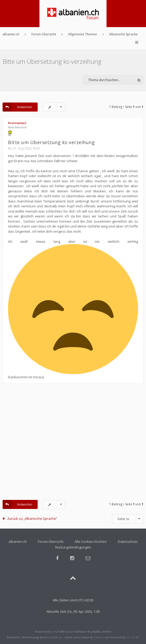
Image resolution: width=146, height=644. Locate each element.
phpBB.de (55, 637)
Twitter (99, 637)
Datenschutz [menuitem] (128, 541)
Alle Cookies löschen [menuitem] (91, 541)
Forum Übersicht (51, 541)
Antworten (17, 107)
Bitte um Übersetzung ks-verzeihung (52, 61)
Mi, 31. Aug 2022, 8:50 (24, 148)
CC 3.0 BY (133, 637)
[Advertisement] (73, 444)
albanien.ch (18, 541)
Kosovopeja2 (17, 123)
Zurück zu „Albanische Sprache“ (32, 519)
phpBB (57, 631)
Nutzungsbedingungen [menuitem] (73, 547)
